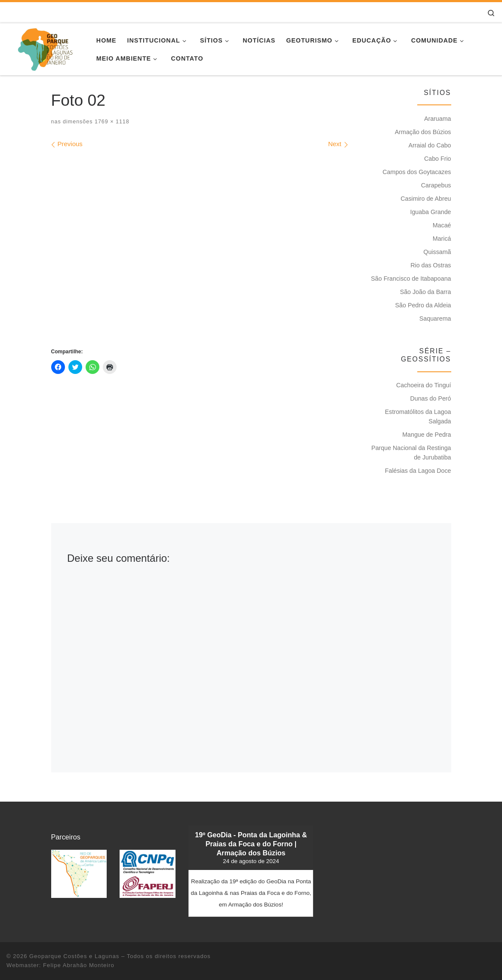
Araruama (438, 119)
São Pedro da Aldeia (423, 305)
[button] (79, 874)
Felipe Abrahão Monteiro (79, 965)
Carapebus (436, 185)
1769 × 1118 (111, 122)
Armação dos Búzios (423, 132)
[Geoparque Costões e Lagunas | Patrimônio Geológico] (45, 48)
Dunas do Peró (430, 398)
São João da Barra (426, 292)
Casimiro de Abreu (426, 199)
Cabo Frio (438, 159)
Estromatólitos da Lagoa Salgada (418, 416)
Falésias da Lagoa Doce (418, 471)
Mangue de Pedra (427, 435)
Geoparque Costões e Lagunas (74, 956)
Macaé (442, 225)
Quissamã (437, 252)
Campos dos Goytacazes (417, 172)
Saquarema (435, 318)
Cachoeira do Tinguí (424, 385)
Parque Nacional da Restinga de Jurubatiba (411, 453)
